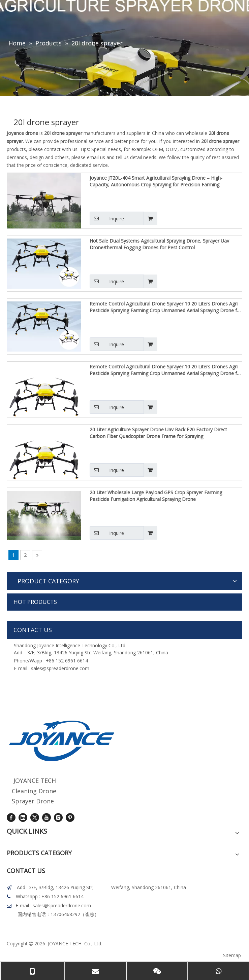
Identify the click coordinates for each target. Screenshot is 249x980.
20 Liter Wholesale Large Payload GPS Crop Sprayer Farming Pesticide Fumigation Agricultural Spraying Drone (156, 496)
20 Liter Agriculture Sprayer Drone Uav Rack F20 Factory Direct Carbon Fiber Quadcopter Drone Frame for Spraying (158, 433)
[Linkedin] (23, 818)
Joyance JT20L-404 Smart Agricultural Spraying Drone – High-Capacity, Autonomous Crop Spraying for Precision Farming (156, 181)
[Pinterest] (70, 818)
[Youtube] (46, 818)
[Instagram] (58, 818)
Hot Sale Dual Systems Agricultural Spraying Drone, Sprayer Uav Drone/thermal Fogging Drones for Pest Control (159, 244)
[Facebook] (11, 818)
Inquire (107, 218)
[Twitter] (35, 818)
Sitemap (232, 955)
